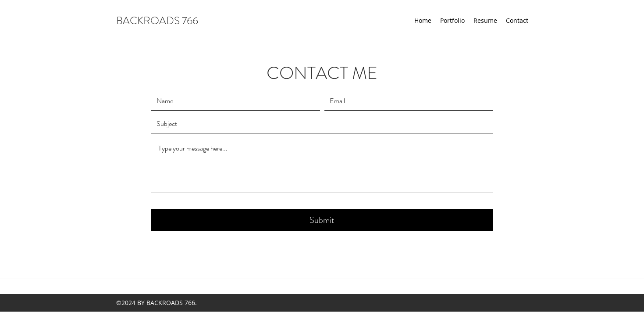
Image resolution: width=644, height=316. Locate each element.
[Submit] (322, 220)
